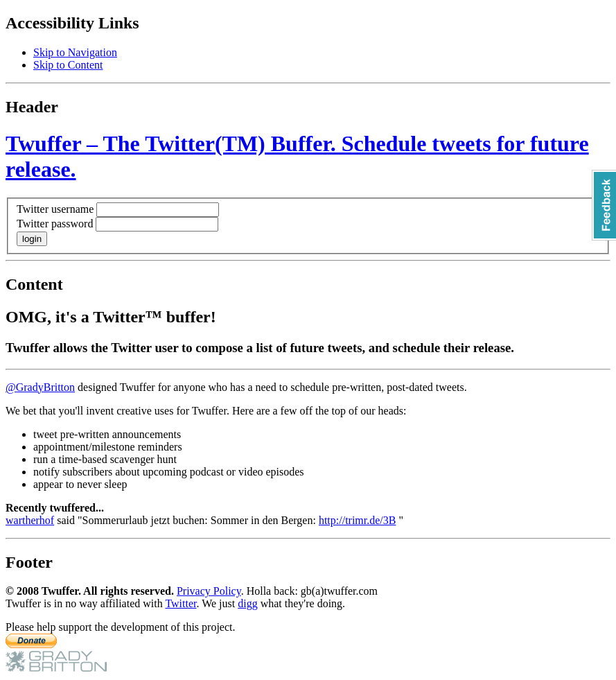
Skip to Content (68, 65)
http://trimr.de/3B (358, 520)
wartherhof (30, 520)
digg (247, 603)
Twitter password (55, 224)
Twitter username (55, 209)
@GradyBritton (40, 387)
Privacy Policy (209, 591)
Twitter (181, 603)
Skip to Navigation (75, 52)
